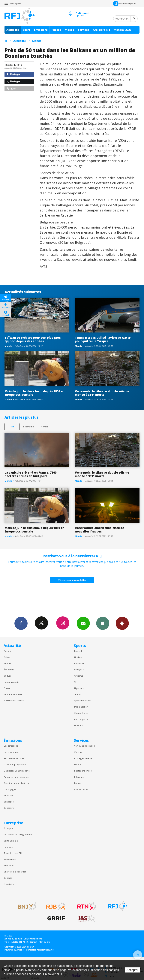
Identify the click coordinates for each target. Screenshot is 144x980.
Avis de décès (81, 789)
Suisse (7, 657)
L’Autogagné (10, 789)
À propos (8, 828)
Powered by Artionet (14, 950)
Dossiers (8, 688)
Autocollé (9, 795)
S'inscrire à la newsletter (72, 580)
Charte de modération (15, 872)
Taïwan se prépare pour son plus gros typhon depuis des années (33, 339)
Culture (8, 676)
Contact (8, 878)
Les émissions (11, 746)
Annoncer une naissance (16, 777)
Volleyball (79, 670)
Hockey (78, 657)
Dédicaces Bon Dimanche (17, 771)
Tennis (77, 694)
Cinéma (78, 752)
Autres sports (81, 719)
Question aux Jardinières (16, 783)
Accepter (132, 970)
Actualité (13, 30)
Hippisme (79, 688)
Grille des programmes (16, 765)
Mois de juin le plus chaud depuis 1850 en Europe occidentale (34, 393)
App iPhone (103, 623)
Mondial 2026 (123, 30)
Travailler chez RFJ (13, 853)
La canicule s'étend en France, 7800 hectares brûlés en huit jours (30, 474)
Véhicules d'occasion (85, 746)
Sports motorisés (83, 701)
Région (7, 651)
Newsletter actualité (14, 701)
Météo (78, 765)
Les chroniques (12, 752)
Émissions (41, 30)
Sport (27, 30)
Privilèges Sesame (83, 758)
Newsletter (9, 884)
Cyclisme (79, 676)
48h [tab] (12, 427)
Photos (56, 30)
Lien (11, 89)
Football (78, 651)
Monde (37, 41)
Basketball (79, 663)
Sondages (9, 802)
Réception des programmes (18, 834)
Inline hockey (81, 707)
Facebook (21, 623)
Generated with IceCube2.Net (40, 950)
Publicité (8, 847)
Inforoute (79, 777)
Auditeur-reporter (125, 4)
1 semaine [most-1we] (28, 427)
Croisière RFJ (102, 30)
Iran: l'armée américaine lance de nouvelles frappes (99, 530)
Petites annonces (83, 771)
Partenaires (10, 859)
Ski (76, 682)
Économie (9, 670)
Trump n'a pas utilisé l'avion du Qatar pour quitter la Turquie (103, 339)
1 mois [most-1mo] (45, 427)
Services (84, 30)
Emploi (78, 783)
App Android (122, 623)
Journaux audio (12, 682)
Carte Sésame (11, 841)
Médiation (9, 865)
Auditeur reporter (13, 694)
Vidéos (70, 30)
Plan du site (45, 942)
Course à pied (81, 713)
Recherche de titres (14, 758)
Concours (9, 808)
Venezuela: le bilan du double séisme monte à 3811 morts (102, 393)
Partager (13, 74)
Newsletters (83, 623)
